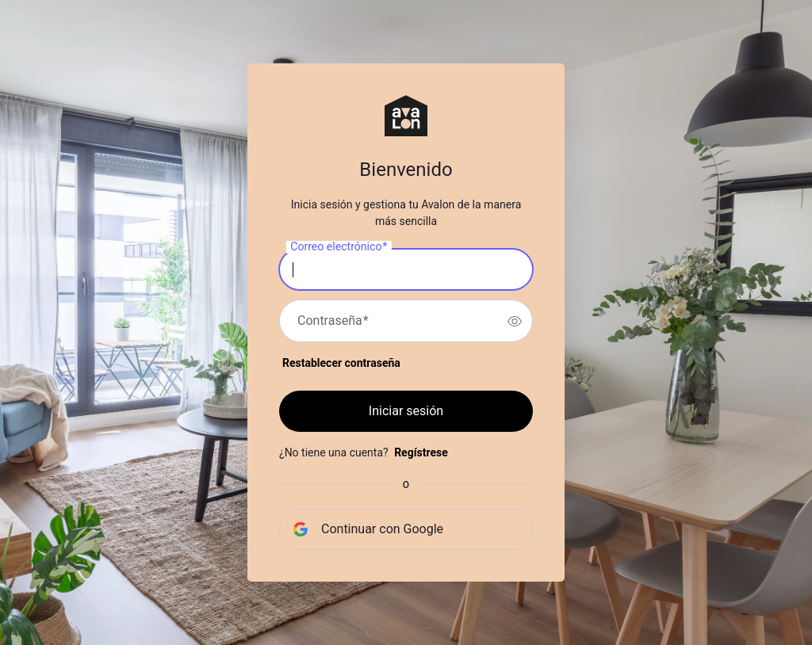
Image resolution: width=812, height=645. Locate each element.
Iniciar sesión (406, 411)
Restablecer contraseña (341, 363)
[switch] (515, 321)
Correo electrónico (339, 247)
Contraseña (333, 321)
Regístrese (421, 452)
